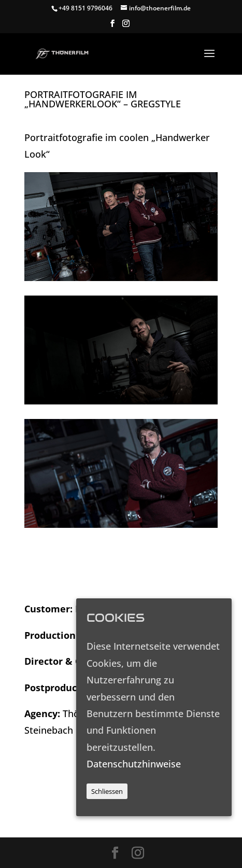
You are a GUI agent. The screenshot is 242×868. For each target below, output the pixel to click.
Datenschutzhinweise (134, 764)
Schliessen (107, 791)
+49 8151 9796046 (86, 8)
